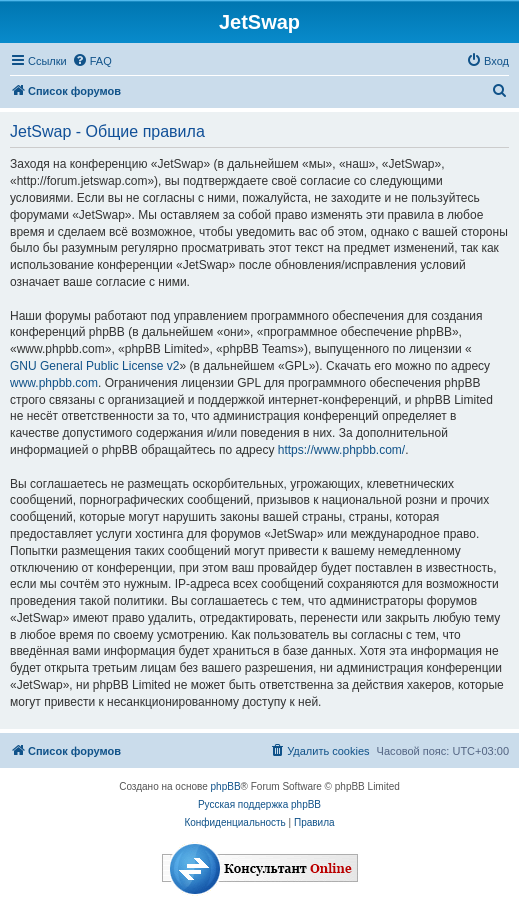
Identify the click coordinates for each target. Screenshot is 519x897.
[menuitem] (92, 61)
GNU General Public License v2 (94, 366)
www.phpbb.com (54, 383)
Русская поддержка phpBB (259, 804)
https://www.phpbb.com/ (341, 450)
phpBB (226, 786)
